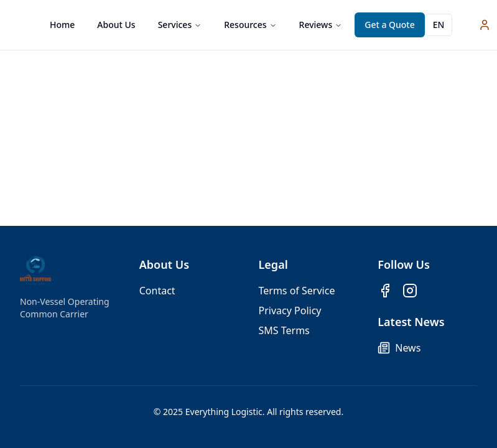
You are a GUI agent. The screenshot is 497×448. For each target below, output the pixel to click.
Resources (250, 25)
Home (62, 25)
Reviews (321, 25)
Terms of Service (297, 291)
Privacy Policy (290, 310)
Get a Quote (390, 25)
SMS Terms (284, 330)
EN (439, 25)
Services (180, 25)
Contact (157, 291)
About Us (116, 25)
